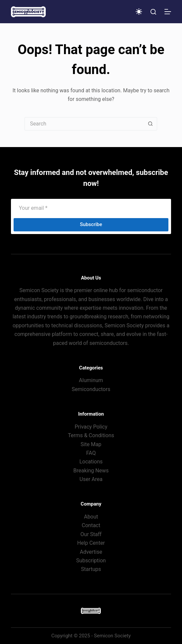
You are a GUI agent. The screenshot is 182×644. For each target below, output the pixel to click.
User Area (91, 479)
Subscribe (91, 224)
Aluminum (91, 380)
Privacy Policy (91, 427)
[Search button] (151, 124)
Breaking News (91, 471)
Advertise (91, 552)
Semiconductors (91, 389)
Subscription (91, 561)
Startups (91, 569)
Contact (91, 525)
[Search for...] (84, 124)
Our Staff (91, 534)
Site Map (91, 444)
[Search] (153, 12)
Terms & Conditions (91, 435)
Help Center (91, 543)
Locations (91, 462)
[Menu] (168, 12)
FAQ (91, 453)
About (91, 517)
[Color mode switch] (139, 12)
